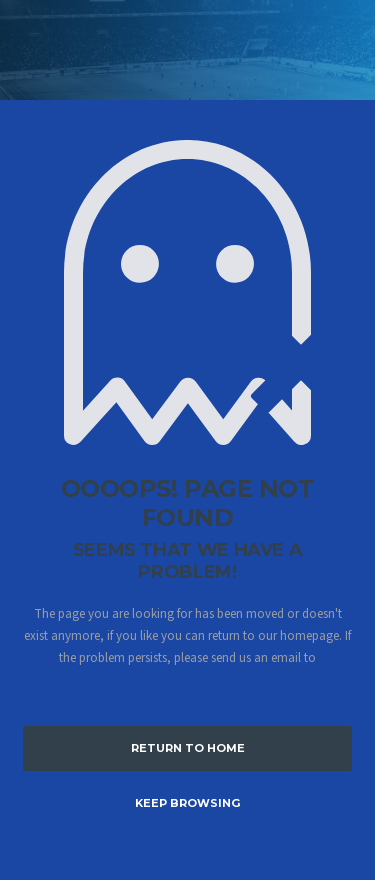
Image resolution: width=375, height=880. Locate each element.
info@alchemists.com (188, 680)
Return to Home (188, 748)
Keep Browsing (187, 803)
